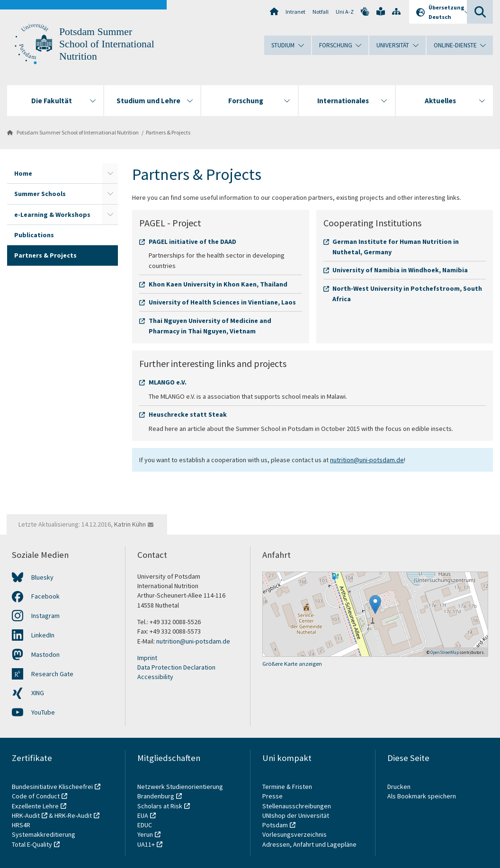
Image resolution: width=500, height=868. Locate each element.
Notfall (321, 12)
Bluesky (42, 577)
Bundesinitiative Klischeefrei (52, 787)
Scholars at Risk (160, 806)
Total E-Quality (32, 844)
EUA (143, 815)
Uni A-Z (345, 12)
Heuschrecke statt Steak (188, 414)
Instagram (45, 616)
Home (23, 173)
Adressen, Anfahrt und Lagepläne (309, 844)
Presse (273, 796)
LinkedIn (43, 635)
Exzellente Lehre (35, 806)
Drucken (399, 787)
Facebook (45, 596)
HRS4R (21, 825)
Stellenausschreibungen (297, 806)
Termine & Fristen (288, 787)
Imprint (147, 658)
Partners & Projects (168, 132)
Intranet (295, 12)
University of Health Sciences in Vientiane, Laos (222, 302)
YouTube (43, 712)
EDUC (145, 825)
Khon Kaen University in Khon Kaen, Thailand (218, 284)
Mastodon (45, 654)
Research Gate (52, 674)
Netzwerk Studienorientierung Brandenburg (180, 791)
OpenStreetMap (445, 652)
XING (38, 693)
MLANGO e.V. (168, 382)
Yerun (145, 834)
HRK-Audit (26, 815)
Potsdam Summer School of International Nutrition (107, 44)
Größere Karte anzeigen (292, 664)
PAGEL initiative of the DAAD (192, 242)
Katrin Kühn (130, 524)
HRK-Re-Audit (73, 815)
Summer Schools (40, 194)
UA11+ (146, 844)
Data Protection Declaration (176, 667)
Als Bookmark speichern (422, 796)
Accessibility (155, 677)
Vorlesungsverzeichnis (295, 834)
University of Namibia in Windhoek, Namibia (400, 270)
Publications (34, 235)
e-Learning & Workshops (52, 215)
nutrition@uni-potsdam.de (367, 460)
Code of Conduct (36, 796)
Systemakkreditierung (44, 834)
